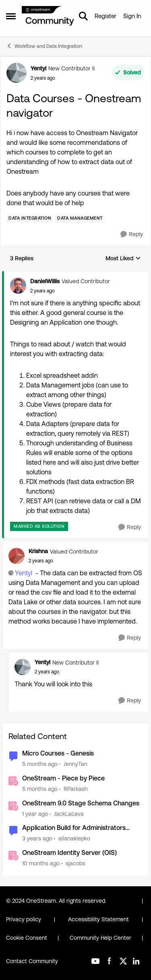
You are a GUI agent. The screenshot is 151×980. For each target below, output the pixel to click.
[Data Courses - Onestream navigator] (42, 291)
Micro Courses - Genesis (58, 753)
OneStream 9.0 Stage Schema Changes (81, 803)
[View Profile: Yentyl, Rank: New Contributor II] (17, 73)
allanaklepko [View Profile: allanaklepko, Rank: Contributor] (74, 838)
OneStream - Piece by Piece (63, 778)
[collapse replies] (75, 275)
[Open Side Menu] (11, 16)
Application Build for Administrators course (74, 828)
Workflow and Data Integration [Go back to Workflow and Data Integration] (44, 46)
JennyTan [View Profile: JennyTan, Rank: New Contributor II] (75, 764)
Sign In (132, 16)
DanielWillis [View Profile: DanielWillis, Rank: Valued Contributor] (45, 281)
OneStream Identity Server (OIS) (69, 853)
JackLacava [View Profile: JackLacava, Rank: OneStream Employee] (69, 813)
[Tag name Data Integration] (30, 218)
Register (105, 16)
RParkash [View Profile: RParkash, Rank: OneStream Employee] (76, 789)
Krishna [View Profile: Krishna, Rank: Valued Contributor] (38, 551)
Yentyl (24, 573)
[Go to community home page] (48, 16)
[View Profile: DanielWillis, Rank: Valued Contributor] (18, 286)
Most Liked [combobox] (123, 259)
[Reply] (132, 234)
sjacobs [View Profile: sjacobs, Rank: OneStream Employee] (75, 863)
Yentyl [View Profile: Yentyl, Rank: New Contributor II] (38, 68)
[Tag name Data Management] (80, 218)
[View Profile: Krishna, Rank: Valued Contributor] (17, 556)
